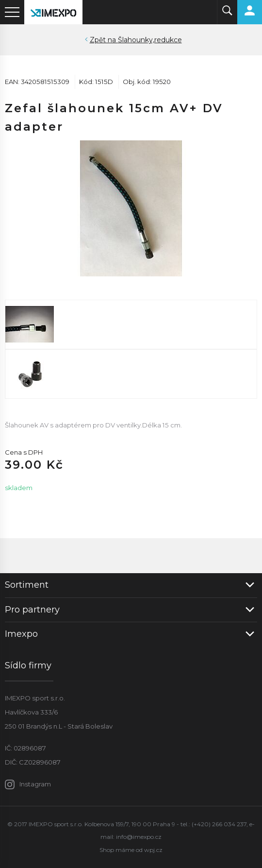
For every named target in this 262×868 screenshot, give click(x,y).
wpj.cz (153, 850)
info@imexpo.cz (139, 837)
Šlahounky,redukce (150, 40)
